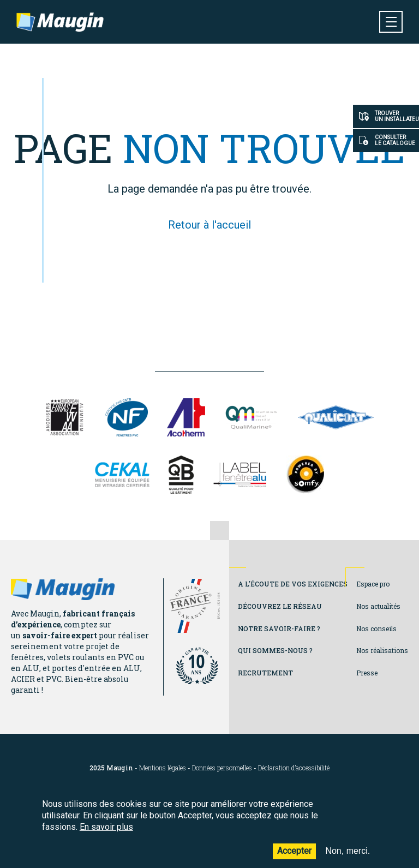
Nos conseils (376, 628)
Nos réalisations (382, 650)
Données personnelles (222, 768)
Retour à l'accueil (209, 225)
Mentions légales (163, 768)
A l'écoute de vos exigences (293, 584)
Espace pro (373, 584)
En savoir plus (106, 834)
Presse (367, 673)
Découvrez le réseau (280, 606)
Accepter (294, 858)
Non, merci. (348, 858)
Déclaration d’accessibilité (294, 768)
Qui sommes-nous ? (275, 650)
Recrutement (265, 673)
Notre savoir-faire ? (279, 628)
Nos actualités (378, 606)
